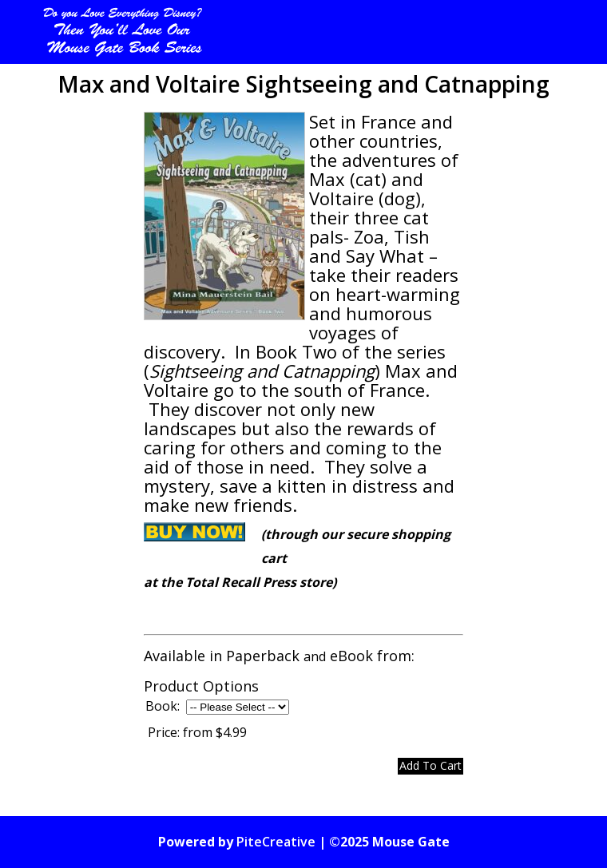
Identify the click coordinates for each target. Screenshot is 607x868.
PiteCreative (276, 842)
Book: (163, 706)
